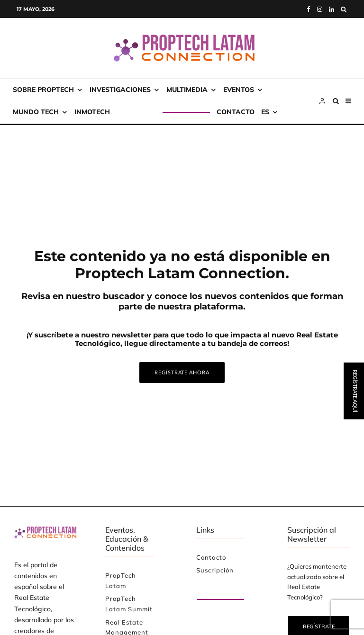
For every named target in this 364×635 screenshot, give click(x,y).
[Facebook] (309, 9)
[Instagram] (320, 9)
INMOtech (92, 112)
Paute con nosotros (213, 589)
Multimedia (187, 90)
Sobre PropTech (43, 90)
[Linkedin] (332, 9)
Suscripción (140, 112)
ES (265, 112)
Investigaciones (120, 90)
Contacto (236, 112)
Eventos (239, 90)
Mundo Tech (36, 112)
